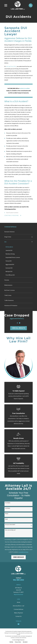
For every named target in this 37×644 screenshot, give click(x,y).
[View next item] (20, 323)
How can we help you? (10, 530)
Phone (7, 514)
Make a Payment (19, 613)
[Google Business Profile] (18, 624)
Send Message (18, 557)
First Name (8, 503)
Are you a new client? (10, 525)
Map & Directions (18, 595)
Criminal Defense (18, 609)
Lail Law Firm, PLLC (11, 66)
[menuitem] (19, 232)
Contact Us (18, 616)
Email (6, 519)
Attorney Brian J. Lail (19, 606)
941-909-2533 (18, 580)
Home (19, 602)
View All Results (19, 328)
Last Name (8, 508)
